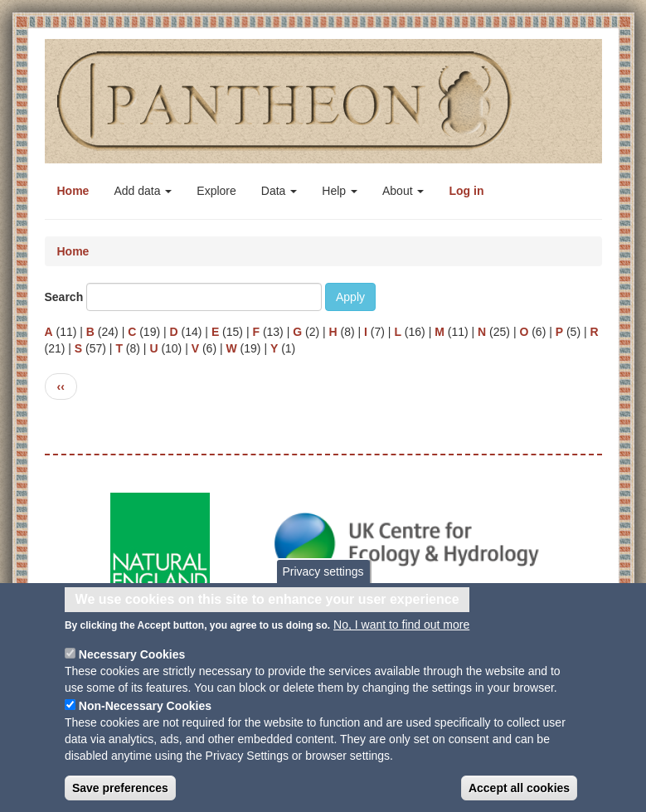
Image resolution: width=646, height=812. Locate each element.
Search (64, 297)
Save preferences (120, 795)
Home (73, 191)
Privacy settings (323, 579)
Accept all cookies (519, 795)
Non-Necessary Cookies (145, 713)
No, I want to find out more (401, 632)
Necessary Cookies (132, 662)
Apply (350, 297)
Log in (466, 191)
